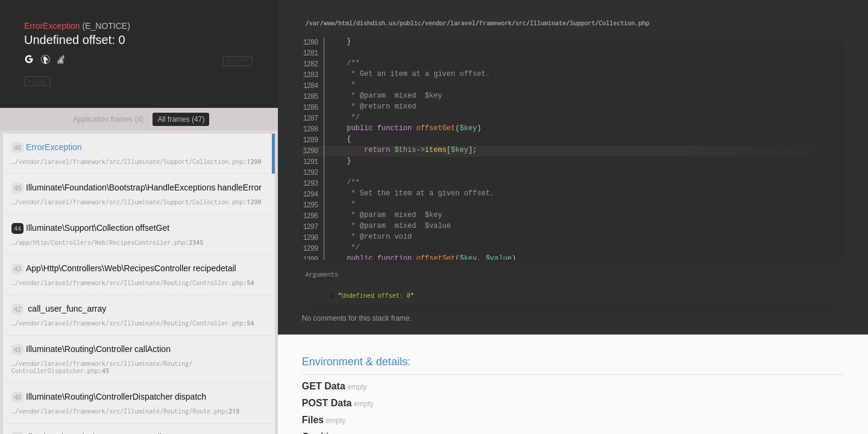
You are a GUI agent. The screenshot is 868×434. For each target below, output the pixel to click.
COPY (237, 61)
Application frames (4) (108, 119)
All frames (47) (181, 119)
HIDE (37, 81)
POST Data (327, 403)
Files (313, 420)
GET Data (324, 386)
